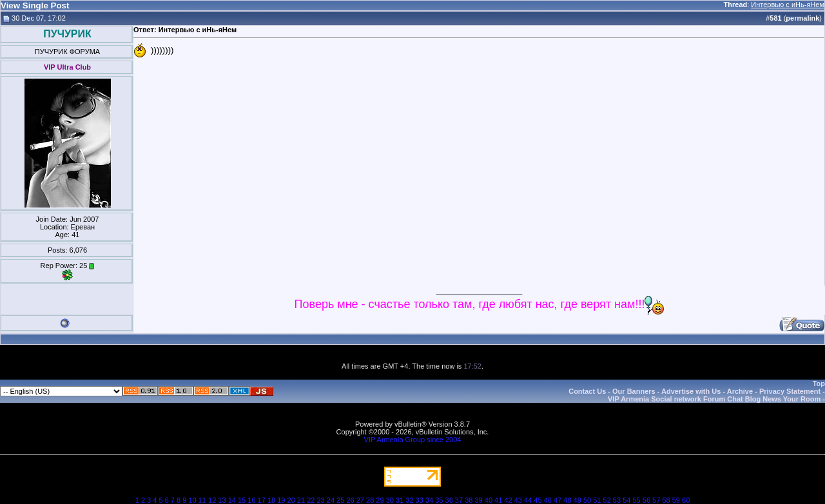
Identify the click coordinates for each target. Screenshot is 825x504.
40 (489, 500)
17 (262, 500)
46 (548, 500)
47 (558, 500)
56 (646, 500)
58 (666, 500)
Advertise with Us (691, 391)
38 (469, 500)
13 (222, 500)
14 (232, 500)
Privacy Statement (790, 391)
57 (656, 500)
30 (390, 500)
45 (538, 500)
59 (676, 500)
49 (577, 500)
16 (251, 500)
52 (607, 500)
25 (340, 500)
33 (420, 500)
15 (242, 500)
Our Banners (634, 391)
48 (567, 500)
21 (301, 500)
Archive (740, 391)
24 (331, 500)
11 (202, 500)
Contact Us (587, 391)
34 (429, 500)
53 (617, 500)
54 (626, 500)
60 (686, 500)
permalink (802, 18)
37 (459, 500)
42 (508, 500)
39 (478, 500)
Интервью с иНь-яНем (788, 5)
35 (439, 500)
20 (291, 500)
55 (636, 500)
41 (498, 500)
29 (380, 500)
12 (212, 500)
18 (271, 500)
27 (360, 500)
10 (192, 500)
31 (400, 500)
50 (587, 500)
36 (449, 500)
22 (311, 500)
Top (819, 383)
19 (281, 500)
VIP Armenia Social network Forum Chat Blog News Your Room (714, 399)
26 (350, 500)
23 (320, 500)
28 (370, 500)
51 (597, 500)
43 (518, 500)
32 (409, 500)
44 (528, 500)
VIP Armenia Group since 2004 (413, 440)
